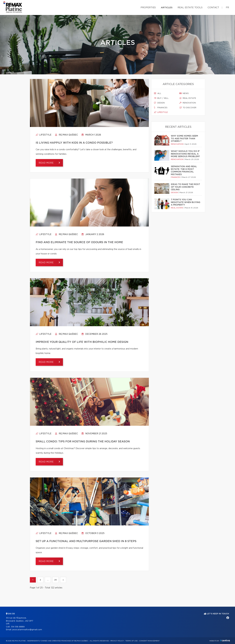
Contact (213, 8)
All (158, 93)
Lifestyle (44, 135)
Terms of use (131, 641)
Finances (161, 108)
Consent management (149, 641)
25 (55, 580)
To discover (188, 108)
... (48, 580)
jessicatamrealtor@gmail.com (27, 630)
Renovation (188, 103)
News (184, 93)
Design (159, 103)
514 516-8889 (18, 627)
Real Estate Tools (190, 8)
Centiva (225, 640)
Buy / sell (161, 98)
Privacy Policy (117, 641)
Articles (167, 8)
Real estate (188, 98)
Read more (46, 163)
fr (227, 8)
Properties (148, 8)
